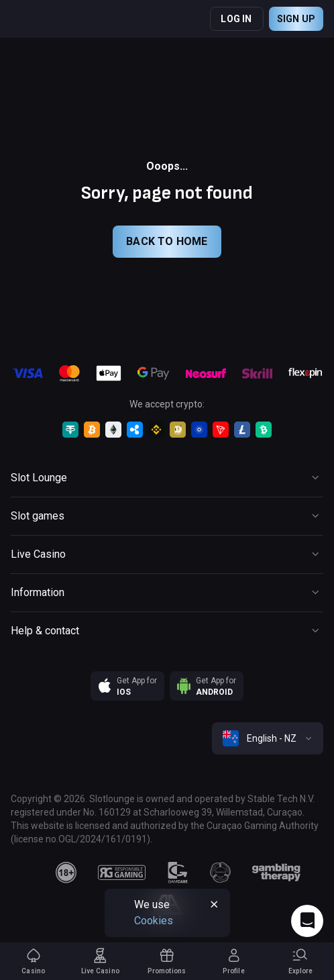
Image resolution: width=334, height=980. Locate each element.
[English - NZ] (268, 738)
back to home (167, 241)
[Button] (167, 478)
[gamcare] (178, 873)
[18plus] (66, 873)
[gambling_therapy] (276, 873)
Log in (236, 19)
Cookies (154, 921)
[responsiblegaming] (122, 873)
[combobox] (268, 738)
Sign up (296, 19)
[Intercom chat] (307, 921)
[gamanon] (221, 873)
